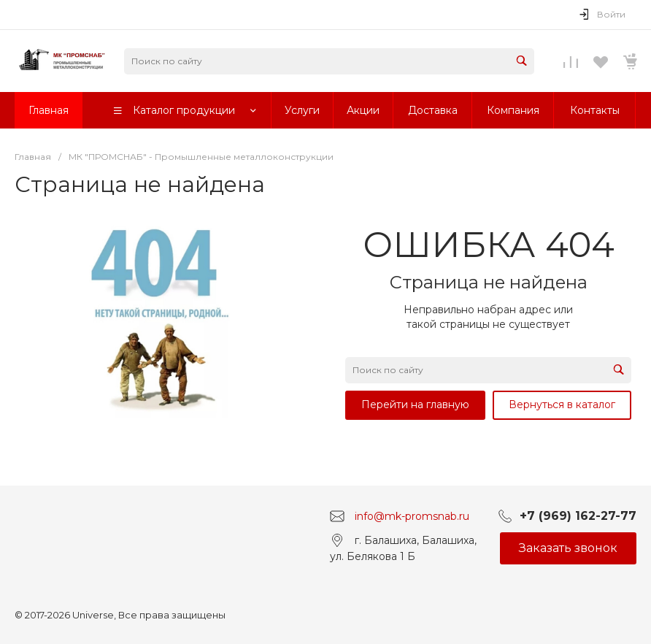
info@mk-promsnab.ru (412, 516)
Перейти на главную (415, 405)
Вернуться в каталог (562, 405)
